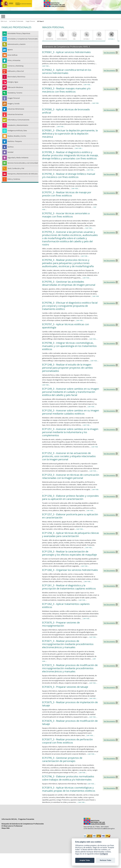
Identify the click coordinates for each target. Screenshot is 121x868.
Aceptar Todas (85, 860)
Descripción (49, 39)
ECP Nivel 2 (99, 39)
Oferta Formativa (62, 39)
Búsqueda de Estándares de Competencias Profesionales (23, 824)
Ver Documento (109, 53)
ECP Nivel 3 (111, 39)
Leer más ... (46, 66)
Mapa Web (6, 828)
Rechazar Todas (106, 860)
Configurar (104, 854)
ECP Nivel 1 (87, 39)
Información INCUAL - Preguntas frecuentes (18, 819)
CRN (74, 39)
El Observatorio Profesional (12, 826)
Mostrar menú (3, 17)
